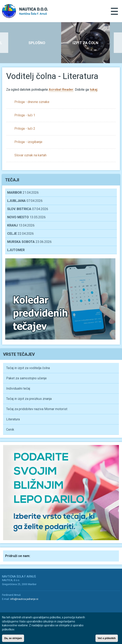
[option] (85, 43)
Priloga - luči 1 (25, 115)
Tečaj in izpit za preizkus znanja (29, 399)
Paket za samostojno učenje (26, 378)
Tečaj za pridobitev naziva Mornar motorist (37, 409)
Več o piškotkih (107, 640)
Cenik (10, 430)
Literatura (13, 419)
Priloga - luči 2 (25, 129)
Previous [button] (4, 43)
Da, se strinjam (13, 640)
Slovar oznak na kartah (30, 155)
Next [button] (118, 43)
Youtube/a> (14, 607)
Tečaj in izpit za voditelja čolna (28, 368)
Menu (114, 11)
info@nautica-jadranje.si (24, 599)
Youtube (46, 556)
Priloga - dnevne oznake (32, 102)
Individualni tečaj (18, 388)
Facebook (37, 556)
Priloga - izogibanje (28, 142)
